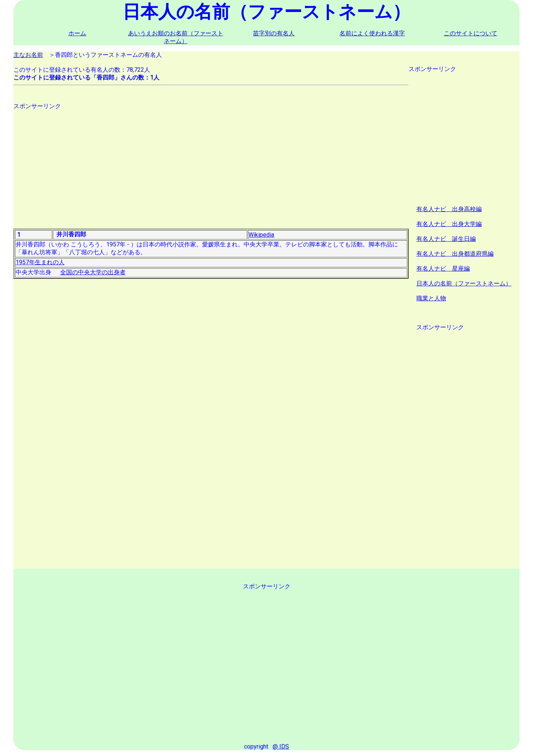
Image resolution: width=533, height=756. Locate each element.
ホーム (77, 33)
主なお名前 (28, 55)
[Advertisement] (211, 162)
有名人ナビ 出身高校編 (449, 209)
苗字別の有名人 (274, 33)
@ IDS (281, 747)
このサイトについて (471, 33)
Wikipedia (261, 235)
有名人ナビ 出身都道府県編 (455, 254)
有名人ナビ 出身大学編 (449, 224)
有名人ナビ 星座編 (443, 269)
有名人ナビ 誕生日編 (446, 239)
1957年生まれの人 (40, 262)
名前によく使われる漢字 (372, 33)
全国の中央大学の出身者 (93, 272)
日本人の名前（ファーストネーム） (464, 283)
